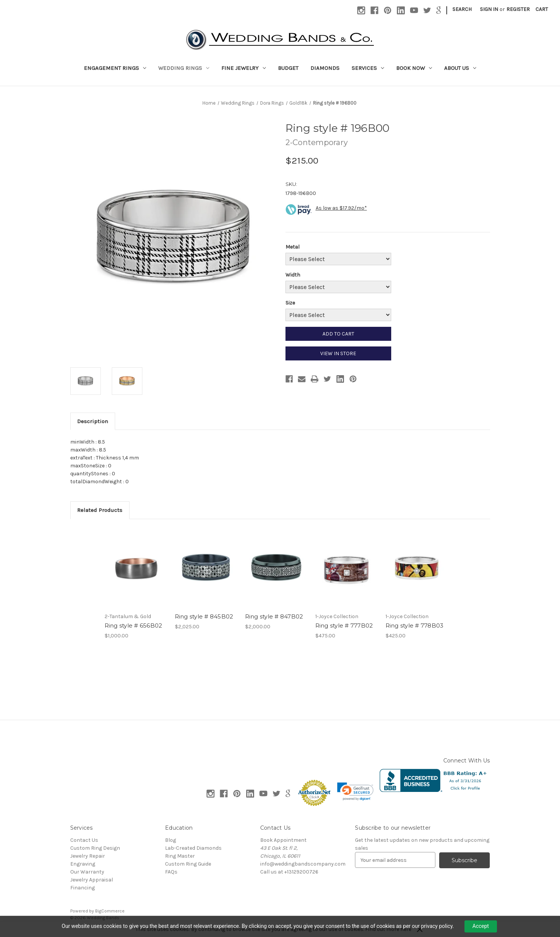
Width (293, 275)
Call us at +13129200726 (289, 872)
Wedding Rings (184, 68)
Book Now (414, 68)
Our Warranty (87, 872)
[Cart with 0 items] (542, 9)
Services (368, 68)
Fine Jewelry (244, 68)
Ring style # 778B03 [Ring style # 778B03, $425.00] (415, 625)
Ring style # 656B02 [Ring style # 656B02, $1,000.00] (133, 625)
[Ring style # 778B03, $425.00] (417, 568)
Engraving (83, 864)
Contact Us (84, 840)
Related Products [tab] (100, 510)
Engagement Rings (115, 68)
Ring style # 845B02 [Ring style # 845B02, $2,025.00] (204, 616)
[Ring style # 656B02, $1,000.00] (136, 568)
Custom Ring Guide (188, 864)
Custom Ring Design (95, 848)
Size (290, 303)
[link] (355, 792)
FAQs (171, 872)
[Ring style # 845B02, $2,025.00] (206, 568)
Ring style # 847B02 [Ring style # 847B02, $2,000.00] (274, 616)
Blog (170, 840)
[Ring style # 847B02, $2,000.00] (276, 568)
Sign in (489, 9)
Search (462, 9)
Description (93, 421)
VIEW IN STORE (338, 353)
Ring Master (180, 856)
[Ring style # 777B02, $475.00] (346, 568)
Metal (292, 247)
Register (518, 9)
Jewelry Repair (88, 856)
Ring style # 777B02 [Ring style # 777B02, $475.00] (344, 625)
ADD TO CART (338, 334)
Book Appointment (283, 840)
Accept (481, 926)
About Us (460, 68)
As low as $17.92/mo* (341, 208)
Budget (288, 68)
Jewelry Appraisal (92, 880)
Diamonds (325, 68)
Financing (83, 888)
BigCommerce (110, 911)
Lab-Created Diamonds (193, 848)
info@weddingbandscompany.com (303, 864)
